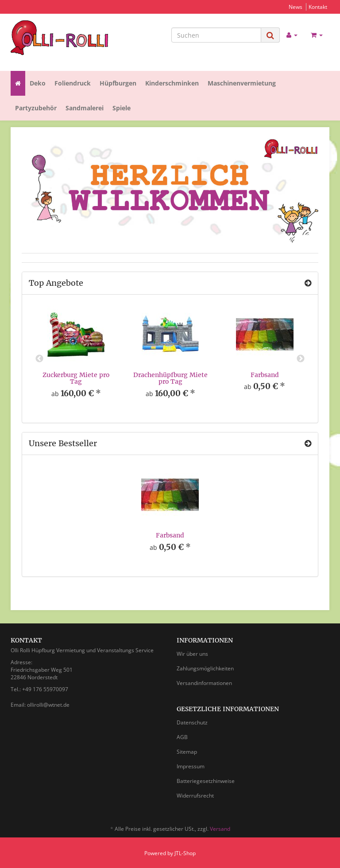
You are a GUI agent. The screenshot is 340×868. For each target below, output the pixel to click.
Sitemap (187, 752)
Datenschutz (192, 722)
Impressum (191, 766)
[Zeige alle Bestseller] (308, 444)
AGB (182, 737)
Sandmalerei (85, 108)
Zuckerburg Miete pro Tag (76, 378)
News (296, 7)
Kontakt (318, 7)
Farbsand (265, 375)
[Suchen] (216, 35)
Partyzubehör (36, 108)
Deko (38, 83)
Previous (39, 359)
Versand (220, 829)
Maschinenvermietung (242, 83)
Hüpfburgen (118, 83)
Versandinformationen (204, 683)
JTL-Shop (185, 853)
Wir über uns (192, 654)
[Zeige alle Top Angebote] (308, 283)
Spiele (122, 108)
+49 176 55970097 (45, 689)
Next (301, 359)
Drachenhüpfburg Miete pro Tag (170, 378)
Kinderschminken (172, 83)
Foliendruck (73, 83)
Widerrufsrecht (195, 796)
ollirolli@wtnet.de (48, 705)
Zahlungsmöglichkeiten (205, 668)
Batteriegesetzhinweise (206, 781)
